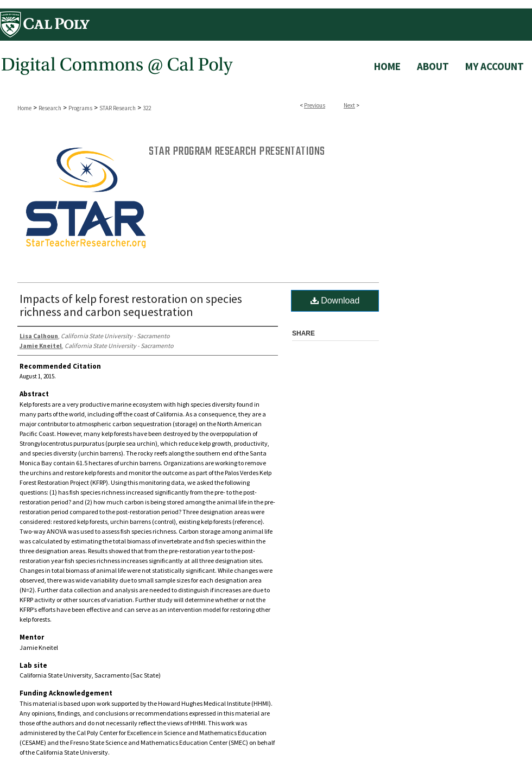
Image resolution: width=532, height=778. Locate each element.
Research (50, 108)
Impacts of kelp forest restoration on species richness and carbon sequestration (131, 305)
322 (147, 108)
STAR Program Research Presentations (237, 151)
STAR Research (118, 108)
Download (335, 301)
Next (349, 105)
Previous (315, 105)
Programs (80, 108)
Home (24, 108)
